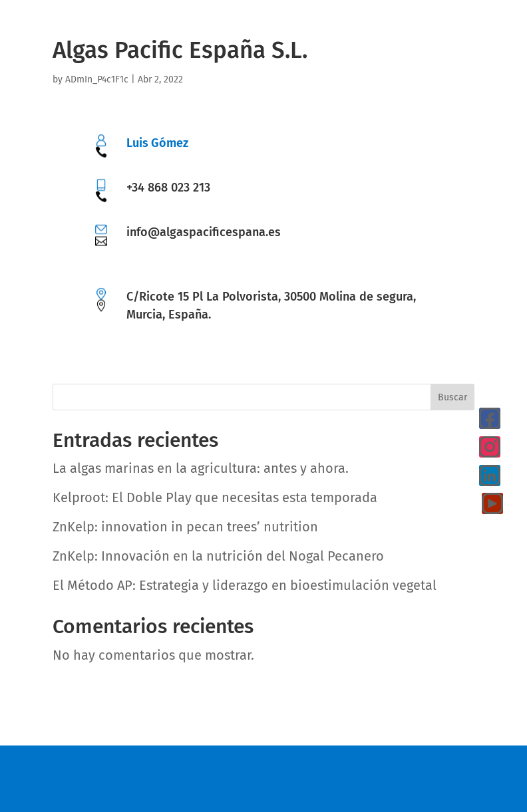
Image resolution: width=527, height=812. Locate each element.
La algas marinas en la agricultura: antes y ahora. (201, 468)
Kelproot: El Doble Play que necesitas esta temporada (215, 497)
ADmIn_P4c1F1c (97, 79)
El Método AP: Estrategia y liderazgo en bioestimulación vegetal (245, 585)
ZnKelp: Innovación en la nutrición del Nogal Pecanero (218, 556)
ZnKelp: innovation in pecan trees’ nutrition (185, 527)
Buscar (452, 397)
